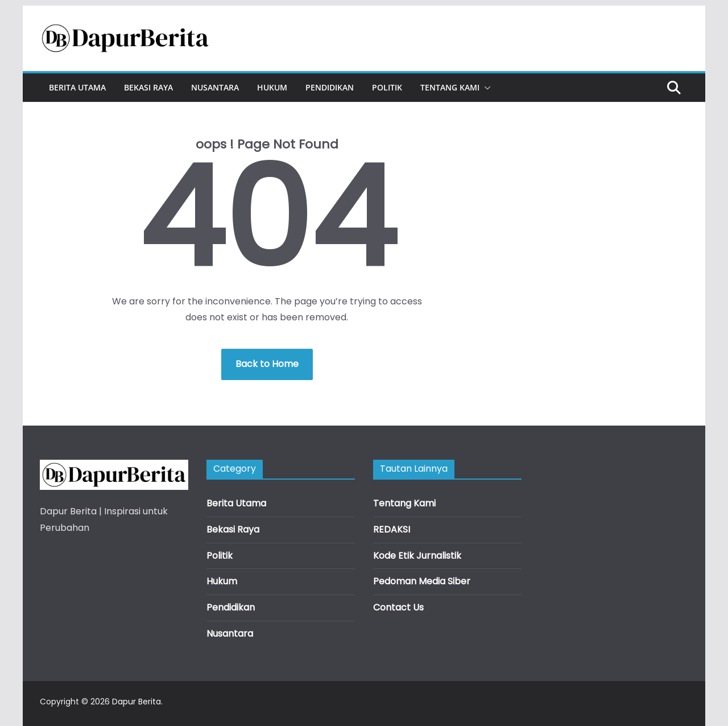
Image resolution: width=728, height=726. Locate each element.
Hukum (272, 87)
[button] (485, 88)
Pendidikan (330, 87)
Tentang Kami (450, 87)
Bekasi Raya (148, 87)
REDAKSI (392, 529)
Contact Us (398, 607)
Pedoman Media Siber (422, 581)
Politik (387, 87)
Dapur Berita (136, 702)
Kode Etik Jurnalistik (417, 556)
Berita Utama (77, 87)
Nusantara (215, 87)
